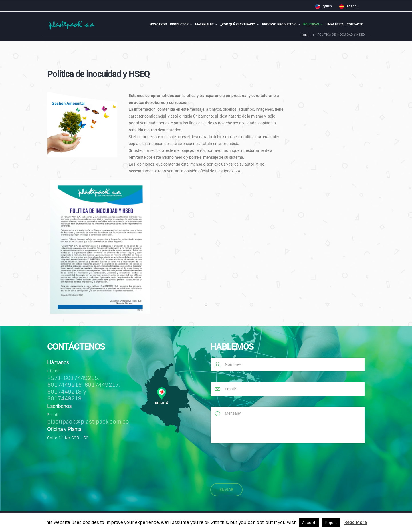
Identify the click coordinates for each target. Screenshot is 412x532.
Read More (356, 523)
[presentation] (254, 462)
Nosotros (158, 24)
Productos (179, 24)
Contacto (355, 24)
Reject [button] (331, 523)
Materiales (204, 24)
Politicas (311, 24)
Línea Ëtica (335, 24)
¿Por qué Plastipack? (238, 24)
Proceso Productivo (279, 24)
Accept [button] (309, 523)
